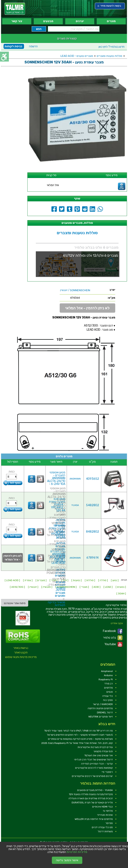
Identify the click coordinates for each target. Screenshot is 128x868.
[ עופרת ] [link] (28, 580)
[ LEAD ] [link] (108, 587)
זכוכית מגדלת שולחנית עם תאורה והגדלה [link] (91, 798)
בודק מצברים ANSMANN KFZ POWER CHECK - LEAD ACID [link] (58, 557)
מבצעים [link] (48, 21)
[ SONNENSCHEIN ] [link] (66, 587)
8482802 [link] (93, 532)
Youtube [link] (113, 644)
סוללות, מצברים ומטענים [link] (60, 546)
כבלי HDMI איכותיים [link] (102, 807)
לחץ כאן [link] (112, 47)
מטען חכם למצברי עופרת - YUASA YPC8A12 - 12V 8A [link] (57, 531)
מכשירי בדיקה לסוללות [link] (56, 604)
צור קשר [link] (17, 21)
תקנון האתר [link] (21, 652)
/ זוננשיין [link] (75, 290)
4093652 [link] (93, 479)
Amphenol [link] (107, 671)
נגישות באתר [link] (21, 648)
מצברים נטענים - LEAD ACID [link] (77, 56)
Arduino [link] (108, 675)
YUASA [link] (75, 505)
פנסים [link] (110, 692)
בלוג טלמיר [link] (113, 638)
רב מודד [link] (109, 684)
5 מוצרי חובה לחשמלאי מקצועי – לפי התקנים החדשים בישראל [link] (80, 735)
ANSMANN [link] (75, 479)
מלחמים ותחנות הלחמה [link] (100, 708)
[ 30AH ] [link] (121, 594)
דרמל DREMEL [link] (105, 712)
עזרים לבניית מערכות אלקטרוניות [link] (95, 747)
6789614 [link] (93, 558)
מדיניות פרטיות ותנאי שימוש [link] (21, 657)
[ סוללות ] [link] (90, 580)
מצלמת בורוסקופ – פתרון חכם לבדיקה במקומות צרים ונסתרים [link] (80, 739)
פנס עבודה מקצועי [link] (103, 751)
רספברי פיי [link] (107, 772)
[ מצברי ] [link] (84, 587)
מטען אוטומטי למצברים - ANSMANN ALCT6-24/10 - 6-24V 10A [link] (56, 478)
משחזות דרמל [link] (105, 831)
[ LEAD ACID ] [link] (12, 580)
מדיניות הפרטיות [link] (77, 852)
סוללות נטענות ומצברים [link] (109, 56)
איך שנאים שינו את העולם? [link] (99, 755)
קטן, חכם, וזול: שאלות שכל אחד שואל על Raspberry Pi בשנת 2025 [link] (77, 743)
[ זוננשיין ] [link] (33, 587)
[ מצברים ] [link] (41, 580)
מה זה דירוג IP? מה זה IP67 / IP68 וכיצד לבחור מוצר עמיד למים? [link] (79, 731)
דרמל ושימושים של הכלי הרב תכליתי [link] (93, 760)
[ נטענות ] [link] (77, 580)
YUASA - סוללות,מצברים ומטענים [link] (95, 790)
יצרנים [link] (80, 21)
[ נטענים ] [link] (121, 587)
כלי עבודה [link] (108, 696)
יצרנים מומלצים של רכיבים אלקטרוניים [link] (92, 776)
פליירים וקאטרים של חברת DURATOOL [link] (92, 803)
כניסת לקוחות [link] (13, 46)
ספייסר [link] (109, 823)
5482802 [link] (93, 505)
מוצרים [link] (111, 21)
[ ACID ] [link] (96, 587)
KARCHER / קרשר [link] (103, 704)
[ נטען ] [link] (115, 580)
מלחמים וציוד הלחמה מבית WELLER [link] (94, 819)
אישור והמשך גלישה (67, 860)
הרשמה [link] (33, 46)
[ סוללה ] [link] (103, 580)
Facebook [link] (113, 631)
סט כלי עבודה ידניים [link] (102, 827)
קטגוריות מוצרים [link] (67, 38)
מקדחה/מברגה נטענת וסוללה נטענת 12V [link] (91, 794)
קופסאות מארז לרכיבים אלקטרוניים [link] (94, 768)
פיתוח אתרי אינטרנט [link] (15, 603)
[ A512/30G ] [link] (17, 587)
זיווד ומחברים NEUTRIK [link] (101, 717)
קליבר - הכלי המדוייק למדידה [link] (97, 764)
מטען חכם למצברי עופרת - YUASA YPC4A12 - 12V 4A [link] (57, 505)
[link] (15, 9)
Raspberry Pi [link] (106, 679)
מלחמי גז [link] (108, 811)
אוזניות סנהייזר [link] (105, 815)
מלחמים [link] (108, 688)
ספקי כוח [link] (108, 700)
